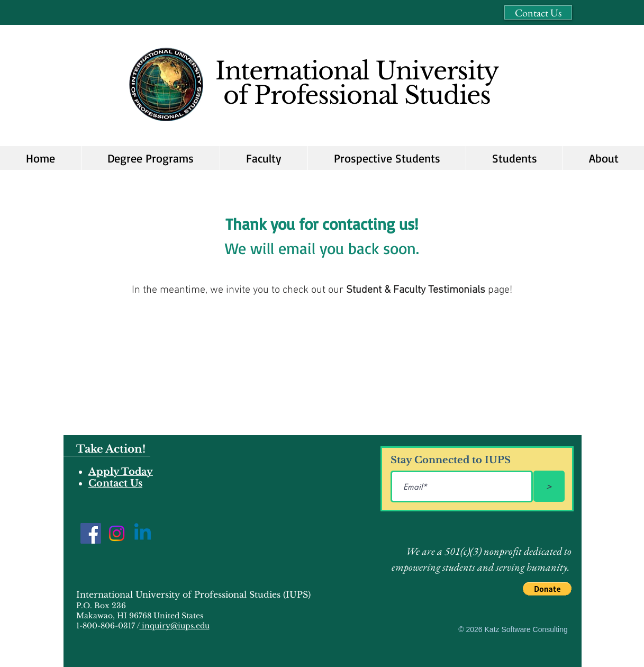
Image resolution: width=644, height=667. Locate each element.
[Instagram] (117, 533)
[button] (387, 158)
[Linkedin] (143, 533)
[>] (549, 486)
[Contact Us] (538, 12)
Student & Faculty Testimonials (416, 290)
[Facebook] (91, 533)
